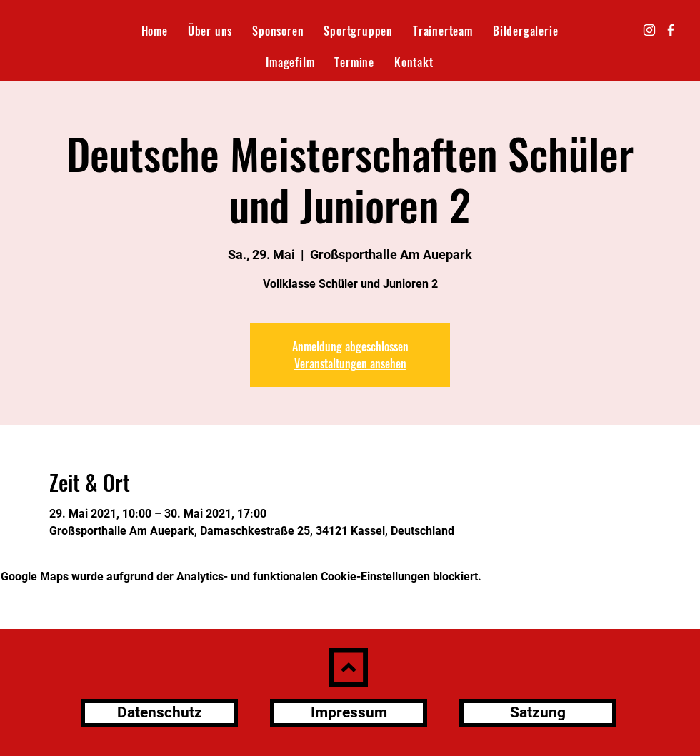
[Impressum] (349, 713)
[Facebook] (671, 30)
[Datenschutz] (159, 713)
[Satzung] (538, 713)
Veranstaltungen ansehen (350, 363)
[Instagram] (649, 30)
